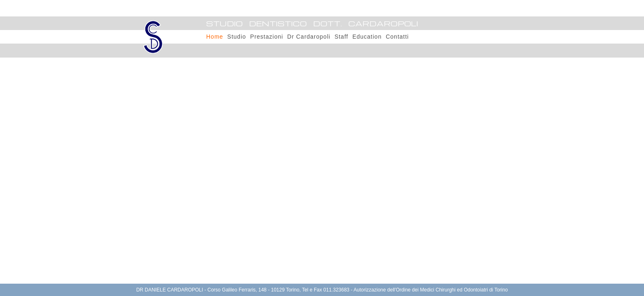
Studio (237, 37)
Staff (341, 37)
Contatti (397, 37)
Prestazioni (267, 37)
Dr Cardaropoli (309, 37)
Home (215, 37)
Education (367, 37)
